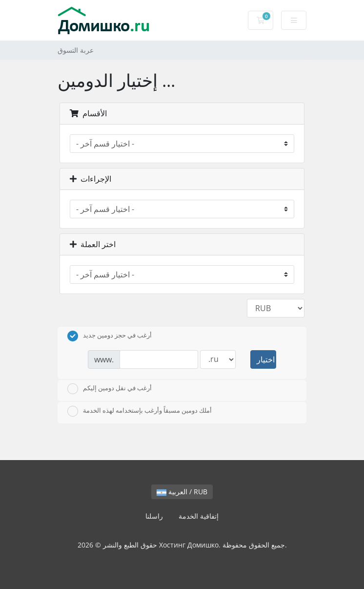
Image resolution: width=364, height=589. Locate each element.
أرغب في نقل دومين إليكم (110, 389)
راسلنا (154, 516)
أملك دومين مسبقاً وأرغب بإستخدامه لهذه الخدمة (140, 411)
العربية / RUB (182, 492)
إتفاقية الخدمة (199, 516)
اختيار (266, 359)
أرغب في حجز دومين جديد (110, 336)
